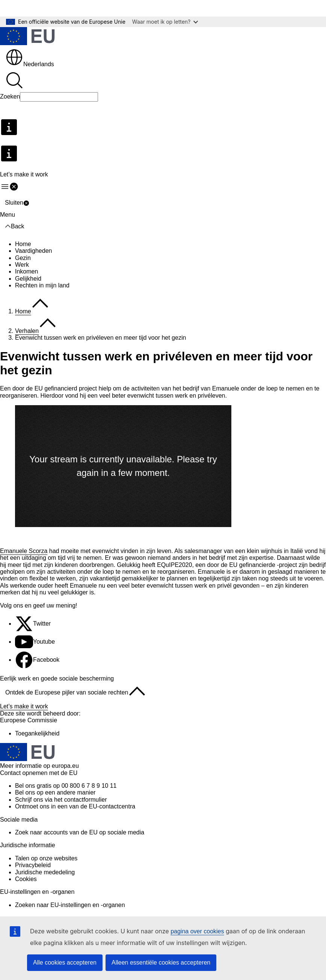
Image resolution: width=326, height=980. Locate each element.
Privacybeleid (33, 865)
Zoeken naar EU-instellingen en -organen (70, 905)
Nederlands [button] (30, 64)
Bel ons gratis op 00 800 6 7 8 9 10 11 (66, 786)
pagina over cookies (197, 931)
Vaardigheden (33, 251)
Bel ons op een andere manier (55, 792)
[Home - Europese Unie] (27, 37)
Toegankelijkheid (37, 733)
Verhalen (27, 331)
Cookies (26, 879)
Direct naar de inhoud (34, 8)
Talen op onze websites (46, 858)
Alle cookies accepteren (65, 963)
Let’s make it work (24, 706)
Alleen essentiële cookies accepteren (161, 963)
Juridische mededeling (45, 872)
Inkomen (26, 271)
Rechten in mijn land (42, 285)
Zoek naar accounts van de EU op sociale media (80, 832)
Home (23, 244)
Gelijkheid (28, 279)
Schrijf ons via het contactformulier (61, 800)
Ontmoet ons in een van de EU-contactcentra (75, 806)
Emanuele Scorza (24, 551)
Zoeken (10, 96)
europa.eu (65, 766)
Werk (22, 265)
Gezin (23, 258)
